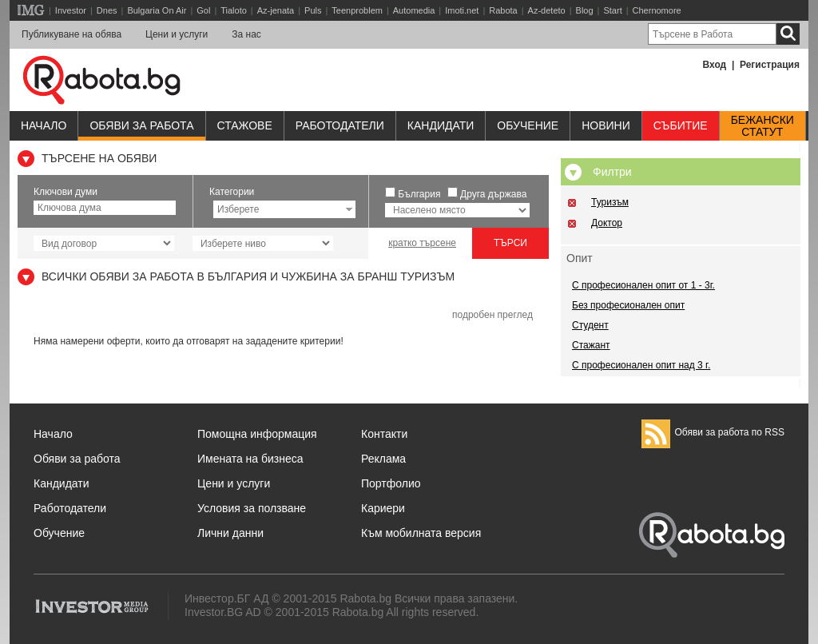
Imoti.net (462, 10)
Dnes (107, 10)
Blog (585, 10)
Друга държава (493, 194)
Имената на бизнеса (250, 459)
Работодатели (340, 125)
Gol (203, 10)
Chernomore (657, 10)
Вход (715, 65)
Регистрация (770, 65)
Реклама (383, 459)
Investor (71, 10)
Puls (313, 10)
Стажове (245, 125)
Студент (590, 325)
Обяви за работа (141, 125)
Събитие (681, 125)
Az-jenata (276, 10)
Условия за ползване (252, 508)
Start (612, 10)
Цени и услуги (177, 34)
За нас (246, 34)
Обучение (59, 533)
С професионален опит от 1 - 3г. (643, 285)
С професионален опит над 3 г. (641, 365)
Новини (606, 125)
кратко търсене (422, 243)
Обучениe (528, 125)
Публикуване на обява (71, 34)
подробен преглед (492, 315)
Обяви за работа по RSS (713, 432)
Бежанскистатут (762, 126)
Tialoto (234, 10)
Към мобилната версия (421, 533)
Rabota (503, 10)
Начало (44, 125)
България (419, 194)
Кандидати (441, 125)
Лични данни (230, 533)
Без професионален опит (628, 305)
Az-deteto (547, 10)
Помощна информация (257, 434)
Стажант (591, 345)
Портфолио (391, 483)
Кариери (383, 508)
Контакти (384, 434)
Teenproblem (357, 10)
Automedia (414, 10)
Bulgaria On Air (157, 10)
